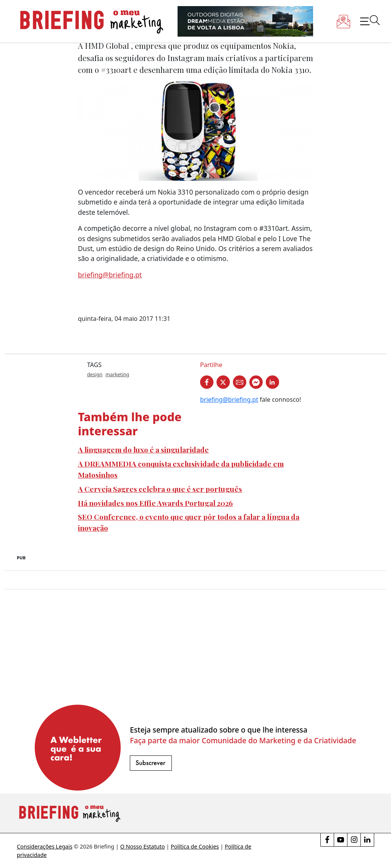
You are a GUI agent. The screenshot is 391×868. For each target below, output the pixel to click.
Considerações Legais (45, 846)
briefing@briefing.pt (110, 275)
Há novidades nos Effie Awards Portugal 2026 (155, 503)
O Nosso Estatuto (143, 846)
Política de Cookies (195, 846)
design (95, 374)
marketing (117, 374)
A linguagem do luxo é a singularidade (143, 449)
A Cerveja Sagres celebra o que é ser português (160, 489)
